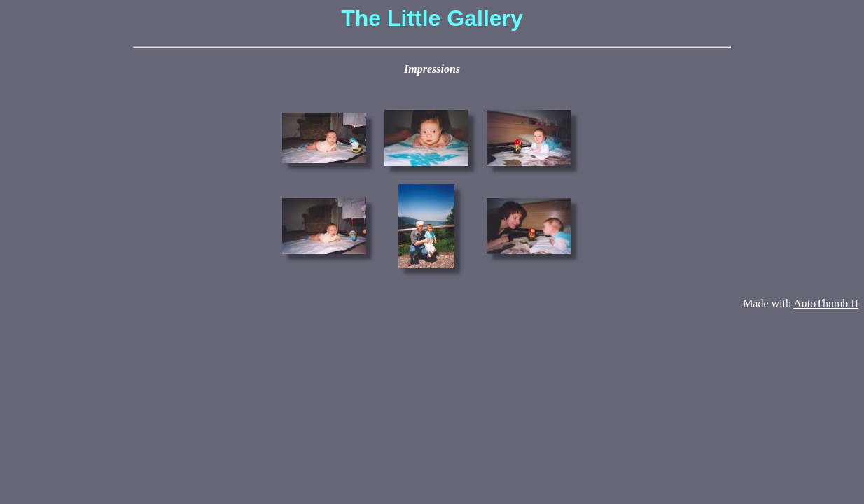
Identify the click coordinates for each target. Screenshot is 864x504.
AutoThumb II (826, 303)
